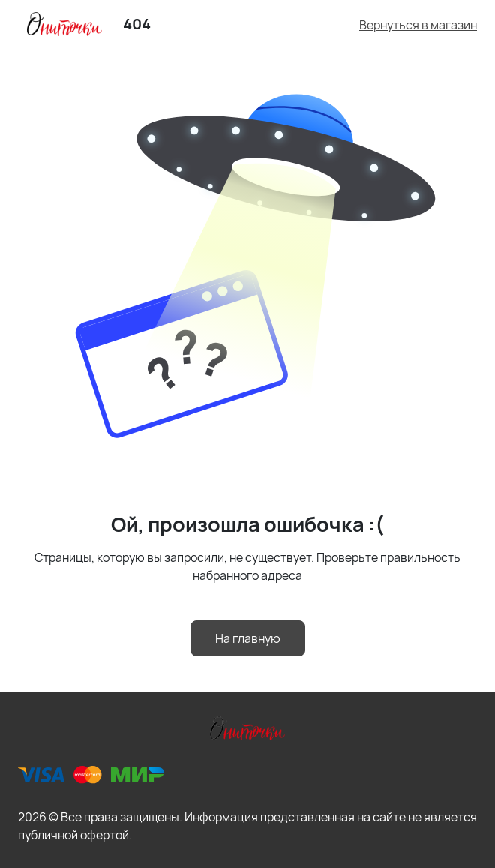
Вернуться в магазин (418, 25)
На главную (248, 638)
